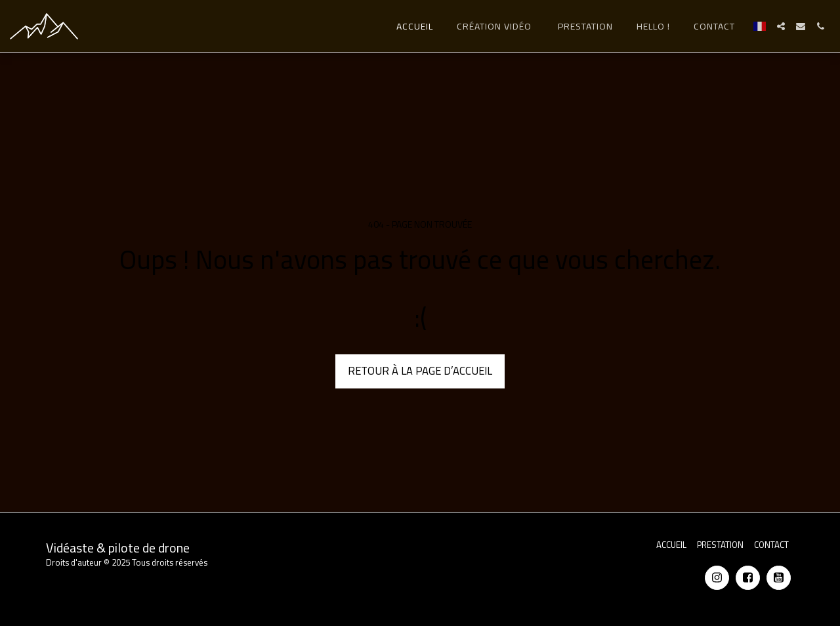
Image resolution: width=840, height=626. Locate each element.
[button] (781, 26)
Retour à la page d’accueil (420, 371)
